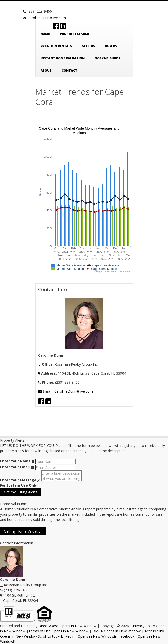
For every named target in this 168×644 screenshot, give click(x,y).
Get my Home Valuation (23, 531)
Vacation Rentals (56, 46)
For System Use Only (18, 485)
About (46, 71)
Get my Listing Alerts (21, 492)
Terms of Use (58, 631)
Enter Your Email (15, 467)
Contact (69, 71)
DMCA (117, 631)
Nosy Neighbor (108, 58)
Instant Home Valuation (63, 58)
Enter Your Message (18, 480)
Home (45, 34)
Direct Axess (67, 626)
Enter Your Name (15, 461)
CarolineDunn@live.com (47, 18)
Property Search (74, 34)
